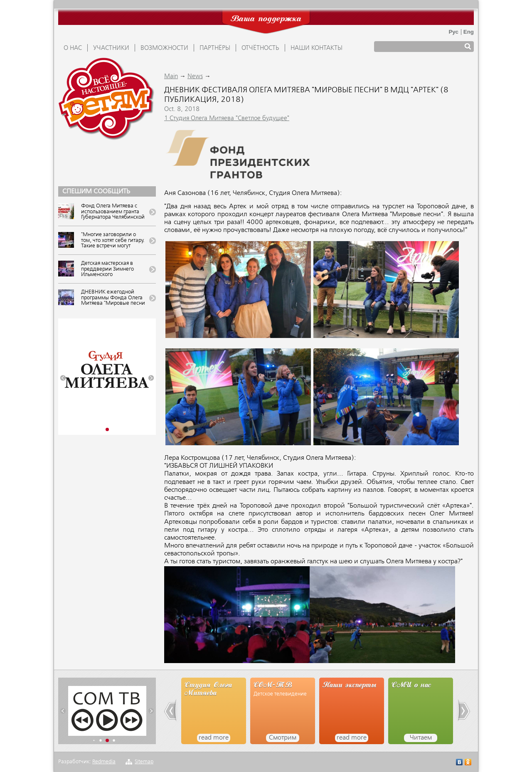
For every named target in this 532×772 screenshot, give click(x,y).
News (195, 76)
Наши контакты (316, 48)
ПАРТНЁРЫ (215, 48)
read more (214, 738)
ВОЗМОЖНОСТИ (164, 48)
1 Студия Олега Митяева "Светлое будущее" (227, 118)
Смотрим (283, 738)
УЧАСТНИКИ (111, 48)
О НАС (73, 48)
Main (171, 76)
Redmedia (104, 762)
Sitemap (144, 762)
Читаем (421, 738)
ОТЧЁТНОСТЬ (260, 48)
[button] (63, 378)
